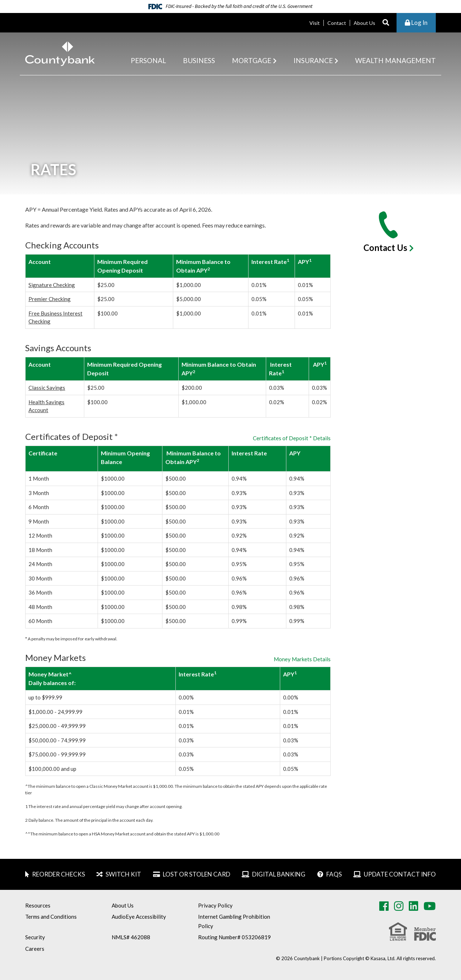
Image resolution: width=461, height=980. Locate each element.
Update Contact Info (400, 874)
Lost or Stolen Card (196, 874)
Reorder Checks (59, 874)
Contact (337, 23)
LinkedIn (413, 906)
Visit (315, 23)
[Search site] (386, 23)
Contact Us (385, 248)
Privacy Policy (215, 905)
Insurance (313, 60)
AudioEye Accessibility (139, 917)
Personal (148, 60)
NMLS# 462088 (131, 937)
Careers (35, 949)
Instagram (399, 906)
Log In (416, 23)
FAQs (334, 874)
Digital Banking (279, 874)
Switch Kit (123, 874)
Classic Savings (47, 388)
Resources (38, 905)
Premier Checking (50, 299)
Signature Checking (52, 285)
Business (199, 60)
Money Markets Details (302, 659)
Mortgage (252, 60)
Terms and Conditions (51, 917)
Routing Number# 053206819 (234, 937)
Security (35, 937)
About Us (364, 23)
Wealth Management (395, 60)
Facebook (384, 906)
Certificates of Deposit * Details (292, 438)
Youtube (430, 906)
